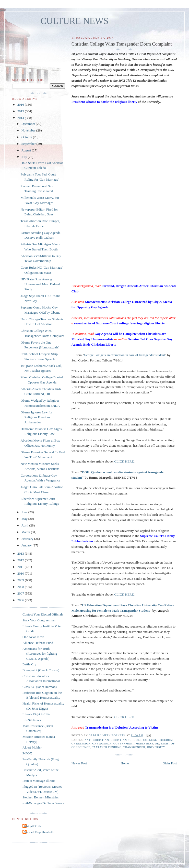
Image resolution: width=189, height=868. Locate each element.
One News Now (33, 637)
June (25, 512)
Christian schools (126, 740)
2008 (21, 587)
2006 (21, 600)
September (29, 144)
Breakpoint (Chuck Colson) (41, 670)
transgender (134, 747)
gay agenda (102, 744)
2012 (21, 560)
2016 (21, 105)
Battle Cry (29, 664)
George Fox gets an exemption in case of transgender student (124, 355)
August (27, 150)
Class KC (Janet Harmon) (40, 687)
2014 (21, 118)
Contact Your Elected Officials (43, 614)
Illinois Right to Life (36, 714)
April (25, 525)
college (150, 740)
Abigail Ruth (32, 826)
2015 (21, 111)
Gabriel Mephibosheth (39, 832)
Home (125, 763)
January (27, 545)
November (29, 130)
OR (157, 744)
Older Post (170, 763)
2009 (21, 580)
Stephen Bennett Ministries (41, 797)
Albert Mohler (32, 747)
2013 (21, 553)
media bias (144, 744)
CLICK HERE (124, 461)
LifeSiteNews (32, 720)
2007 (21, 593)
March (26, 532)
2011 (21, 567)
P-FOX (27, 753)
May (25, 519)
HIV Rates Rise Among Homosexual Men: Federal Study (40, 284)
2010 (21, 573)
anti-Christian (97, 740)
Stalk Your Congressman (39, 620)
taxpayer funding (107, 747)
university (156, 747)
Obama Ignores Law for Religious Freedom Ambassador (36, 417)
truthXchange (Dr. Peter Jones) (43, 803)
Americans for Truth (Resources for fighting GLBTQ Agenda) (40, 654)
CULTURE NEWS (74, 21)
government (124, 744)
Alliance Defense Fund (38, 643)
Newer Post (79, 763)
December (29, 124)
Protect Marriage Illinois (39, 781)
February (28, 539)
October (27, 137)
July (25, 157)
